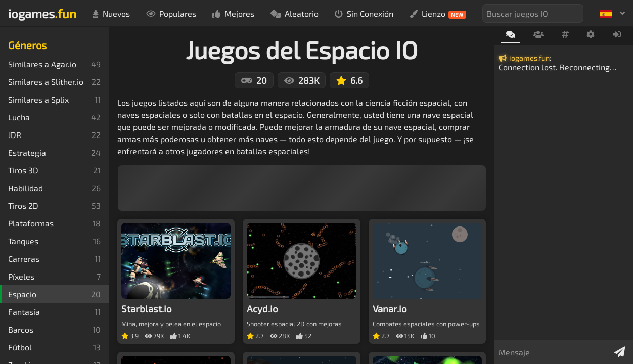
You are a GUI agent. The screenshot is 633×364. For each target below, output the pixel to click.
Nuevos (111, 13)
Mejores (233, 13)
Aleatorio (295, 13)
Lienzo (438, 14)
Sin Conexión (364, 13)
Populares (171, 13)
